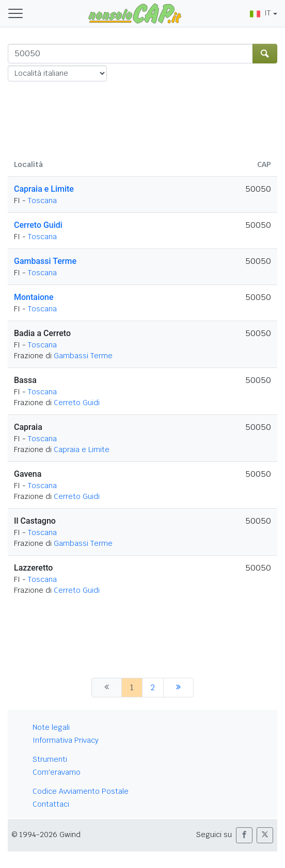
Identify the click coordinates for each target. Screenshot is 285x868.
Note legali (51, 727)
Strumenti (50, 759)
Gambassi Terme (45, 261)
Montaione (34, 297)
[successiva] (178, 688)
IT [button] (260, 13)
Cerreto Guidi (38, 225)
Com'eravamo (57, 772)
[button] (244, 835)
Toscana (42, 201)
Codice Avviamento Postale (81, 791)
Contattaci (51, 804)
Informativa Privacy (66, 740)
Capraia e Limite (44, 189)
